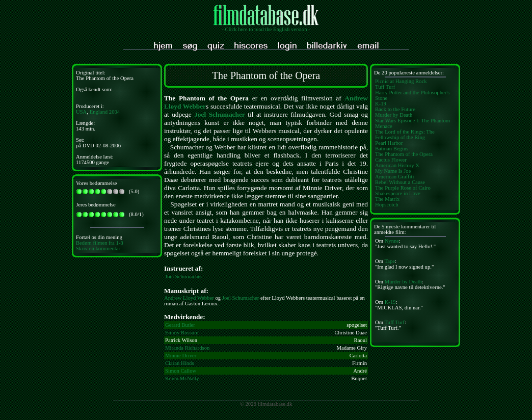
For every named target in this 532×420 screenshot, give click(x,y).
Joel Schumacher (220, 114)
